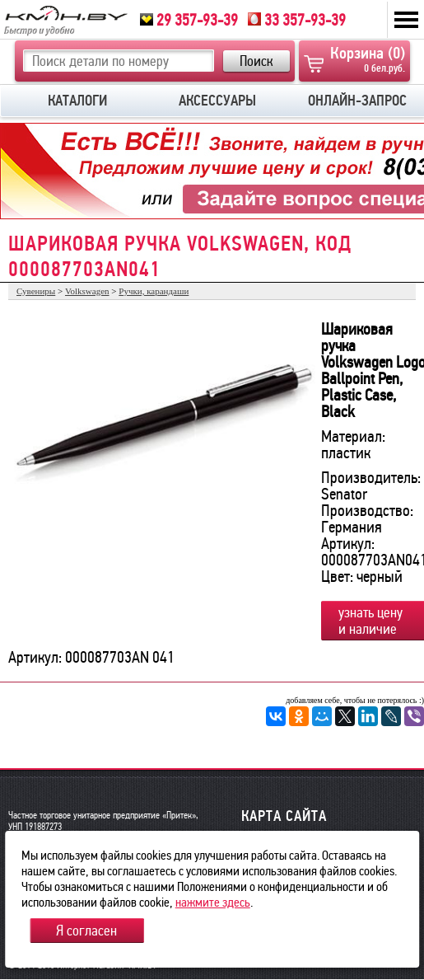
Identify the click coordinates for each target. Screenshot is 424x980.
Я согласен (86, 931)
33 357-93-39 (297, 20)
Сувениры (36, 291)
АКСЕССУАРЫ (217, 101)
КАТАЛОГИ (77, 101)
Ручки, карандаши (154, 291)
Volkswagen (87, 291)
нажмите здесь (213, 902)
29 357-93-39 (189, 20)
